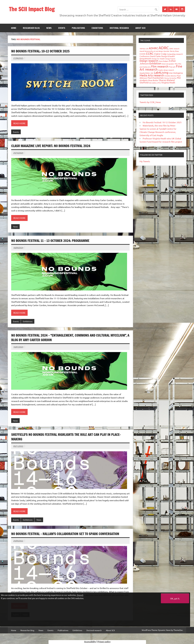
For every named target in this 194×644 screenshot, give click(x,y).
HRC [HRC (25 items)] (152, 73)
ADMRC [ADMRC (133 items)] (153, 48)
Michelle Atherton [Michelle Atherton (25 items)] (170, 76)
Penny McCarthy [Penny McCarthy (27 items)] (170, 78)
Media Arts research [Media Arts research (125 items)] (152, 75)
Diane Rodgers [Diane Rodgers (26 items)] (164, 61)
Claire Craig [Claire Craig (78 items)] (160, 54)
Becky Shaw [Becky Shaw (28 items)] (174, 51)
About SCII (140, 28)
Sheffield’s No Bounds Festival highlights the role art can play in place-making (66, 437)
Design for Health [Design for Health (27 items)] (158, 59)
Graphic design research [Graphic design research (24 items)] (166, 70)
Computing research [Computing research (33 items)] (175, 54)
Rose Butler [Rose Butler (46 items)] (153, 80)
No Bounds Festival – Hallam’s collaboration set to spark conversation (65, 534)
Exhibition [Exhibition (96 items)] (155, 63)
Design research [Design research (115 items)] (149, 61)
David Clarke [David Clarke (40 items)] (155, 56)
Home (14, 28)
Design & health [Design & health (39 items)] (168, 56)
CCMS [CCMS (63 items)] (142, 54)
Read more (19, 123)
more (80, 595)
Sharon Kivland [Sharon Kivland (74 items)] (167, 80)
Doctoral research (119, 28)
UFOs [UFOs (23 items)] (159, 83)
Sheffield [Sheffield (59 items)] (144, 82)
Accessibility (90, 642)
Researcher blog (31, 28)
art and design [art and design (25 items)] (158, 51)
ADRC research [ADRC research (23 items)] (174, 49)
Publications (78, 28)
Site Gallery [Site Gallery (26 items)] (153, 83)
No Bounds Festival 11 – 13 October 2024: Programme (50, 241)
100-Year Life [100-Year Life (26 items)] (144, 49)
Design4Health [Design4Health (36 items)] (145, 59)
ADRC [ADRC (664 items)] (164, 48)
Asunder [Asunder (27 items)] (167, 51)
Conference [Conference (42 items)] (145, 56)
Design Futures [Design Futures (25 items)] (170, 59)
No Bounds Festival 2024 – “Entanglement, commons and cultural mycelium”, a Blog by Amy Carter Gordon (70, 338)
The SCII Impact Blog (32, 9)
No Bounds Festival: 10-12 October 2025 (40, 51)
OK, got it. (175, 598)
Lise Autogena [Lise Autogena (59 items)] (176, 73)
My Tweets (145, 161)
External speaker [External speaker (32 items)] (168, 64)
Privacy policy (104, 642)
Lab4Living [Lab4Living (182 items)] (161, 72)
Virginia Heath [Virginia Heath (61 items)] (168, 82)
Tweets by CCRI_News (150, 102)
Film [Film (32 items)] (176, 64)
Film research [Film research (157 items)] (160, 66)
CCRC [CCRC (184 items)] (150, 54)
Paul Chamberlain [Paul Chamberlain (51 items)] (156, 78)
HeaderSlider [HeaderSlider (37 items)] (145, 73)
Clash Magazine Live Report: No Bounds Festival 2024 (51, 146)
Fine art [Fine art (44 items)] (172, 67)
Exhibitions (97, 28)
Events (62, 28)
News (49, 28)
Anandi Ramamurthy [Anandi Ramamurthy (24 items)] (146, 51)
